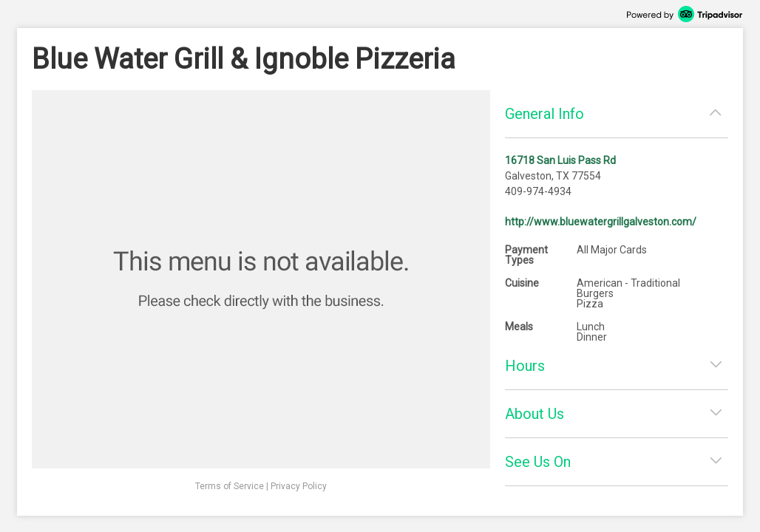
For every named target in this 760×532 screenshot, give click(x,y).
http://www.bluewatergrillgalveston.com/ (601, 222)
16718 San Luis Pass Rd (560, 160)
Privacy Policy (299, 486)
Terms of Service (230, 486)
